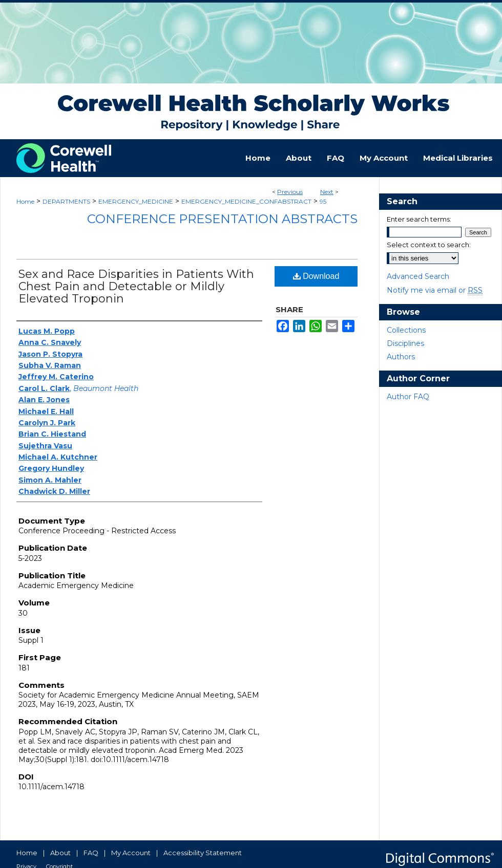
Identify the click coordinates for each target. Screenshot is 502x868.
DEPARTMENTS (66, 201)
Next (327, 192)
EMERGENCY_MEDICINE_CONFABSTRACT (246, 201)
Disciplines (405, 343)
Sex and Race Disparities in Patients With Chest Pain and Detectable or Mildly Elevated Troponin (136, 286)
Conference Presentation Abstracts (222, 219)
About (60, 853)
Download (316, 276)
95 (323, 201)
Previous (290, 192)
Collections (406, 330)
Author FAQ (408, 397)
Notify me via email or (435, 290)
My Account (131, 853)
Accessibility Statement (203, 853)
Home (25, 201)
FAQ (91, 853)
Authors (401, 357)
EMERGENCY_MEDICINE (136, 201)
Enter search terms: (419, 219)
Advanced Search (418, 276)
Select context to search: (429, 245)
